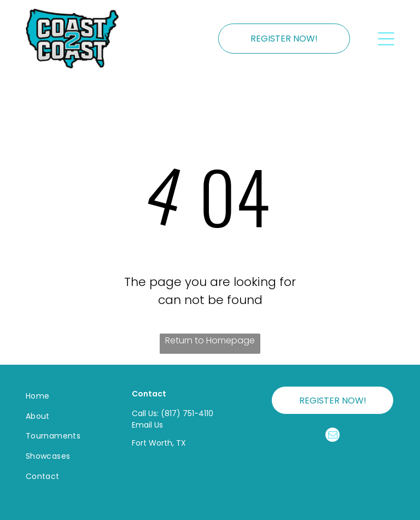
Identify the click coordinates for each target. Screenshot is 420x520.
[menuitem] (66, 396)
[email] (332, 436)
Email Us (147, 425)
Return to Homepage (210, 340)
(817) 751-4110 (187, 413)
